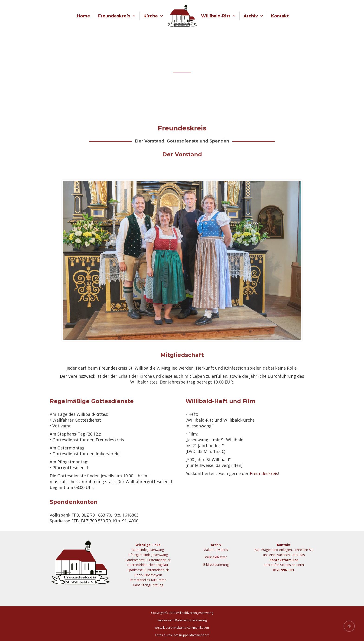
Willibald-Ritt (216, 16)
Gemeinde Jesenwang (148, 550)
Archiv (251, 16)
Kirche (151, 16)
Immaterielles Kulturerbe (148, 580)
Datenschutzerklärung (191, 620)
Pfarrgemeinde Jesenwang (148, 555)
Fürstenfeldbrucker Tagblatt (148, 565)
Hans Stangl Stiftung (148, 585)
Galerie (209, 550)
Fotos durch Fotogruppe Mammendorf (182, 635)
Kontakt (280, 16)
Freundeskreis (114, 16)
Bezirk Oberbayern (148, 575)
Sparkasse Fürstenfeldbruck (148, 570)
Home (83, 16)
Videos (223, 550)
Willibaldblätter (216, 557)
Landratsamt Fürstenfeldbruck (148, 560)
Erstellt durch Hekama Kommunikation (182, 628)
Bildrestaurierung (216, 565)
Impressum (166, 620)
